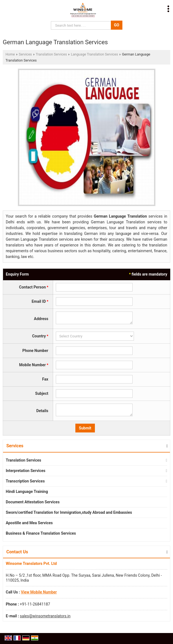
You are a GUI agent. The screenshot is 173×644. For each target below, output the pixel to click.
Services (25, 54)
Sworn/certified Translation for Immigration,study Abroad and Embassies (69, 512)
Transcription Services (25, 481)
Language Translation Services (94, 54)
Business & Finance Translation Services (41, 533)
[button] (39, 592)
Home (10, 54)
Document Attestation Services (33, 502)
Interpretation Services (26, 471)
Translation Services (51, 54)
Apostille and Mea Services (29, 523)
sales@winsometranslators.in (45, 616)
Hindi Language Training (27, 492)
